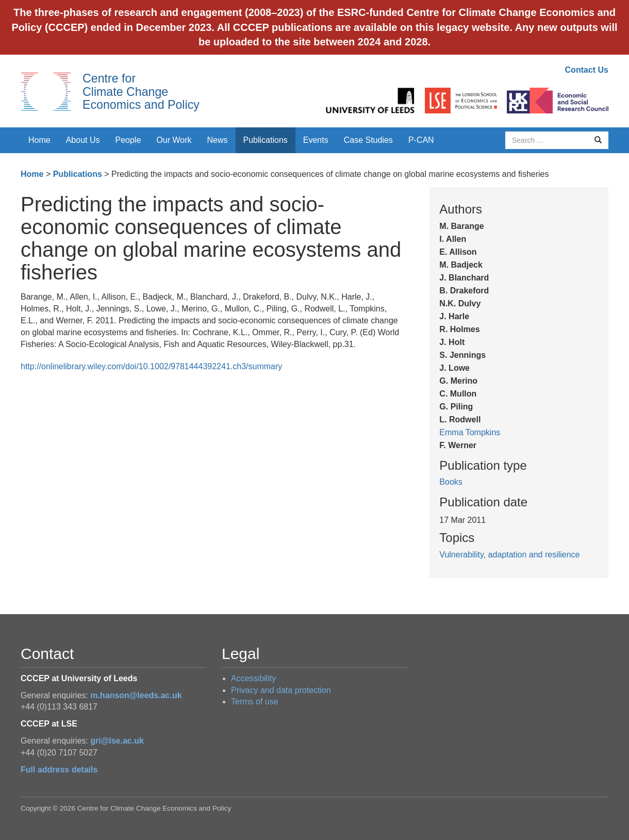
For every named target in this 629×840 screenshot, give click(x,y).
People (128, 140)
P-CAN (421, 140)
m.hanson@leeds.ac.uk (136, 695)
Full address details (59, 770)
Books (451, 482)
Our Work (174, 140)
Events (316, 140)
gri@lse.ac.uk (117, 741)
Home (39, 140)
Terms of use (255, 702)
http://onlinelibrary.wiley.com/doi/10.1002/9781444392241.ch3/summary (151, 366)
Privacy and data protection (281, 690)
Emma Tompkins (470, 432)
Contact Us (587, 70)
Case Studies (368, 140)
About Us (83, 140)
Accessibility (253, 678)
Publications (266, 140)
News (217, 140)
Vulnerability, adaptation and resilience (509, 555)
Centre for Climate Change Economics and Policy (141, 92)
